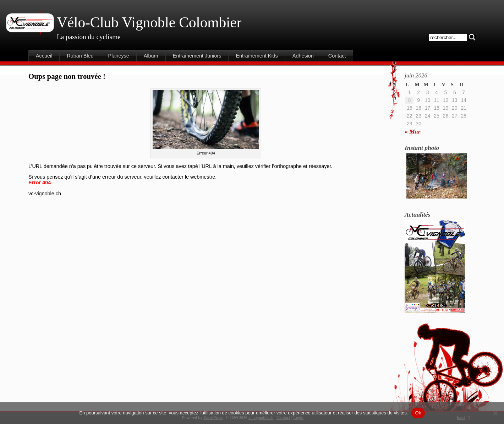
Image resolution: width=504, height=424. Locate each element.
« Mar (412, 131)
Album (151, 56)
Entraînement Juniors (197, 56)
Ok (418, 413)
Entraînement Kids (257, 56)
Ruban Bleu (80, 56)
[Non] (495, 413)
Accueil (44, 56)
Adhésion (303, 56)
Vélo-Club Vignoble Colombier (149, 22)
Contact (337, 56)
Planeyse (119, 56)
